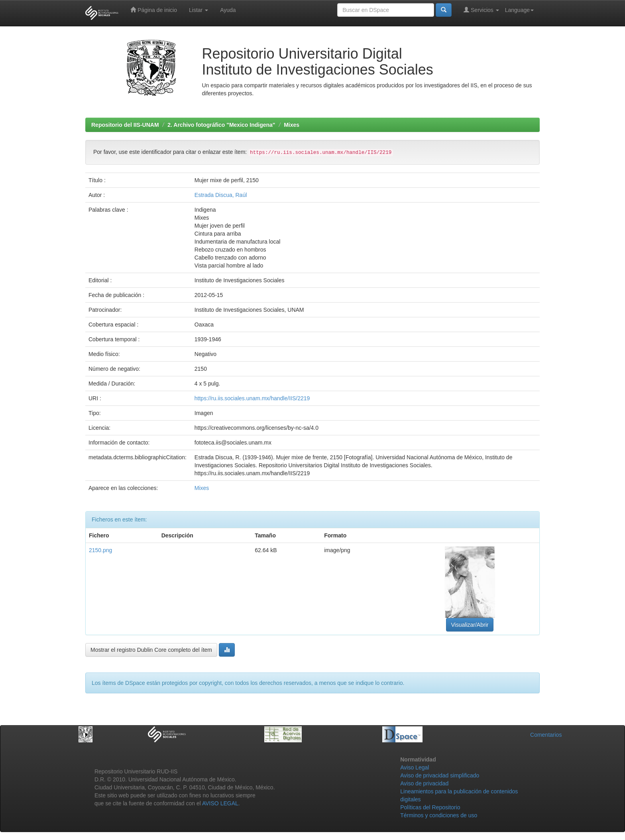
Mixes (292, 125)
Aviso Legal (415, 767)
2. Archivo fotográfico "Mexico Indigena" (221, 125)
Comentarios (546, 735)
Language (519, 10)
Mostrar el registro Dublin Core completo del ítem (151, 650)
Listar (199, 10)
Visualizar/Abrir (470, 625)
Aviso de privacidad (424, 783)
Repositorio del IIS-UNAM (125, 125)
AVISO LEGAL (220, 803)
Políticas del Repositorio (430, 807)
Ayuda (228, 10)
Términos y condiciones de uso (439, 815)
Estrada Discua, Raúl (221, 195)
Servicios (481, 10)
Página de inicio (154, 10)
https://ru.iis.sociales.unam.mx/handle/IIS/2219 (252, 398)
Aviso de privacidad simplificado (440, 775)
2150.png (100, 550)
